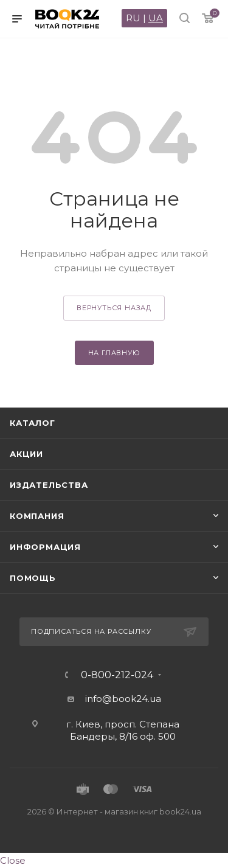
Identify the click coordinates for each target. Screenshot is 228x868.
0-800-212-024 (117, 675)
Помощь (33, 578)
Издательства (49, 485)
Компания (37, 516)
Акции (26, 454)
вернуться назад (114, 308)
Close (13, 860)
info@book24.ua (123, 699)
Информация (45, 547)
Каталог (33, 423)
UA (156, 18)
